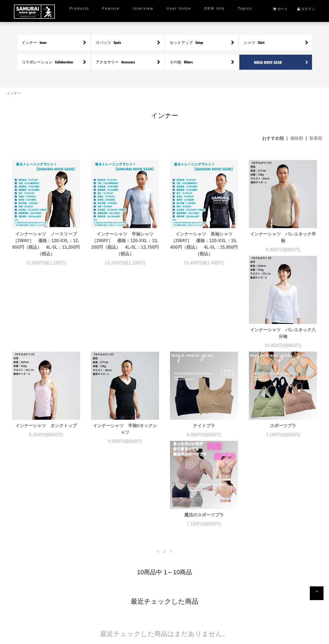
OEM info (215, 8)
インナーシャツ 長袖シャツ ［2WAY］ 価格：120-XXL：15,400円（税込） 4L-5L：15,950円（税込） (204, 244)
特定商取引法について (207, 608)
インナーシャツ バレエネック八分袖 (46, 346)
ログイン (306, 9)
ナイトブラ (283, 343)
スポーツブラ (46, 439)
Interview (143, 8)
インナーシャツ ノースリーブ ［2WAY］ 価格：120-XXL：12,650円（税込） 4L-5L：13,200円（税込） (46, 244)
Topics (245, 8)
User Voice (179, 8)
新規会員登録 (122, 608)
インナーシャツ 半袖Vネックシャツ (204, 346)
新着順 (316, 138)
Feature (111, 8)
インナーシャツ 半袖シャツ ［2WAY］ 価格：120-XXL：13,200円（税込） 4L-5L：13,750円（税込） (125, 244)
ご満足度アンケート (160, 608)
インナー (14, 93)
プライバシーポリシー (166, 621)
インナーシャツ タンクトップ (127, 343)
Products (79, 8)
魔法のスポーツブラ (125, 439)
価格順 (297, 138)
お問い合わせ (251, 608)
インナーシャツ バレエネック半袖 (283, 237)
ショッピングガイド (85, 608)
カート (280, 9)
